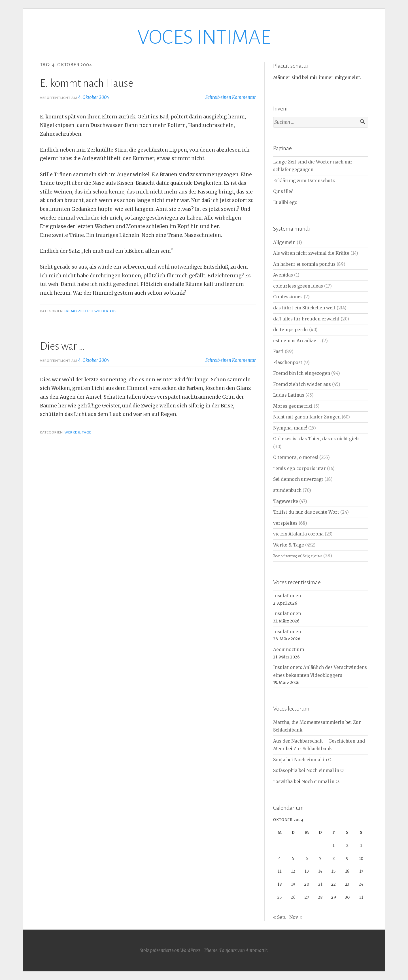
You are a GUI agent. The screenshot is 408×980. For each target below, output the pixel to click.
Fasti (278, 351)
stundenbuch (287, 490)
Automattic (257, 950)
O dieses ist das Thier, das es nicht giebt (317, 439)
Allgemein (284, 242)
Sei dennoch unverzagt (298, 479)
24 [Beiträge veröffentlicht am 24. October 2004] (361, 884)
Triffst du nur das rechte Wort (306, 512)
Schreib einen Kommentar (231, 97)
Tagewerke (286, 501)
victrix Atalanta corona (298, 534)
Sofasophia (285, 770)
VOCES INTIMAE (204, 37)
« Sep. (280, 917)
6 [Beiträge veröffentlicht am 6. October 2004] (307, 858)
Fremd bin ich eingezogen (302, 373)
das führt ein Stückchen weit (304, 308)
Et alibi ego (285, 202)
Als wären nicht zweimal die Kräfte (311, 253)
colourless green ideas (298, 286)
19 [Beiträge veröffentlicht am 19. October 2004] (293, 884)
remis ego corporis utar (299, 468)
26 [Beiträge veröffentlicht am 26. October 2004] (293, 897)
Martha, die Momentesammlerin (309, 722)
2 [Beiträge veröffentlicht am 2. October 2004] (347, 845)
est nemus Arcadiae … (297, 341)
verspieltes (285, 523)
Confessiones (288, 297)
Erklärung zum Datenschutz (304, 181)
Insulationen (287, 596)
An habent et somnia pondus (304, 264)
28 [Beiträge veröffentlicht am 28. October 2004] (320, 897)
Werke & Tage (78, 432)
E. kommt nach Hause (87, 83)
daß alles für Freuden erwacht (306, 319)
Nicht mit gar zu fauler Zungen (307, 417)
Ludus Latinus (289, 395)
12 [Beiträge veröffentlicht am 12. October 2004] (293, 871)
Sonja (279, 760)
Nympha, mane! (290, 428)
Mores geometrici (293, 406)
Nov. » (296, 917)
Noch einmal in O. (313, 760)
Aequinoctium (289, 650)
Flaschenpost (288, 363)
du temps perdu (291, 330)
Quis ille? (283, 191)
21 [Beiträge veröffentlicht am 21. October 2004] (320, 884)
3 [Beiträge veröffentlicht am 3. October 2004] (361, 845)
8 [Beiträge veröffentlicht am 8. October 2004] (333, 858)
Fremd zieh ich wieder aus (91, 311)
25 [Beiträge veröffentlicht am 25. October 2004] (280, 897)
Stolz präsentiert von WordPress (170, 950)
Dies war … (62, 346)
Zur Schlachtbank (313, 749)
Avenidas (283, 275)
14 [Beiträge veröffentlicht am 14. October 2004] (320, 871)
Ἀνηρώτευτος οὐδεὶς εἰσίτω (298, 556)
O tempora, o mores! (296, 457)
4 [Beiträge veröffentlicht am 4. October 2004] (280, 858)
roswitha (283, 782)
